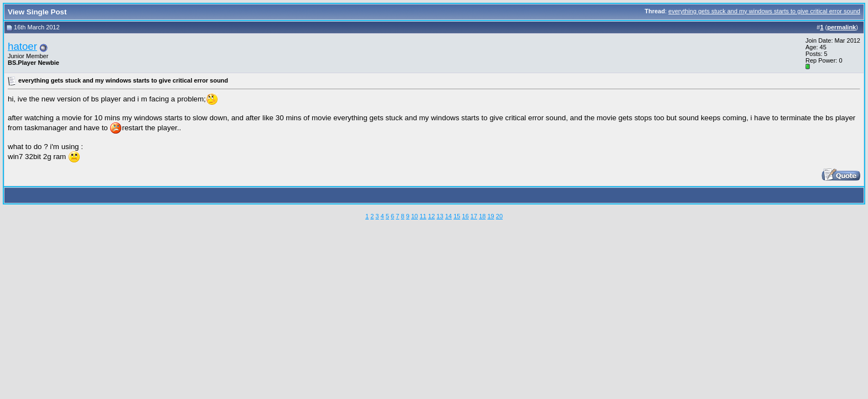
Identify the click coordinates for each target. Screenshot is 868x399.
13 (440, 216)
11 (423, 216)
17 (474, 216)
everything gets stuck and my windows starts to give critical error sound (764, 11)
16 (466, 216)
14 (448, 216)
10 (415, 216)
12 (431, 216)
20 (499, 216)
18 (482, 216)
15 (457, 216)
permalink (841, 27)
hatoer (22, 46)
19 (490, 216)
